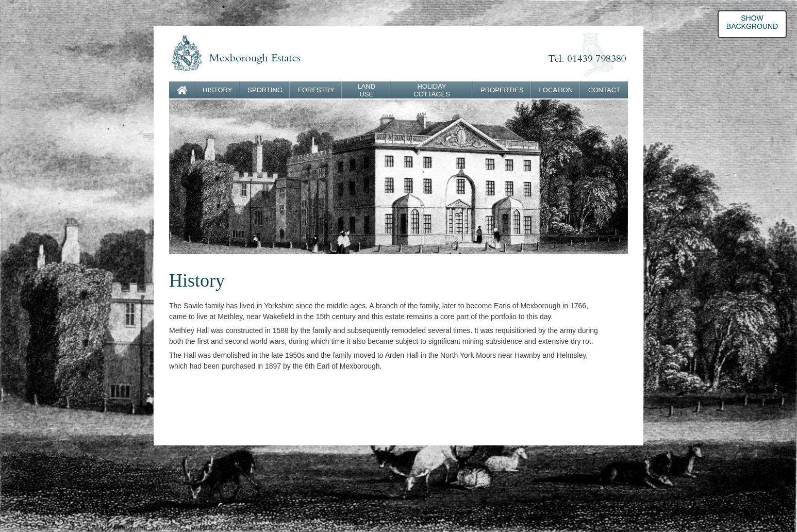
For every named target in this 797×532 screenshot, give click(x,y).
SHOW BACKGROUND (752, 22)
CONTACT (604, 90)
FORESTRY (316, 90)
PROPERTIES (502, 90)
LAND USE (366, 90)
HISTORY (217, 90)
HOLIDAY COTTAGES (432, 90)
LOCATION (556, 90)
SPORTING (265, 90)
